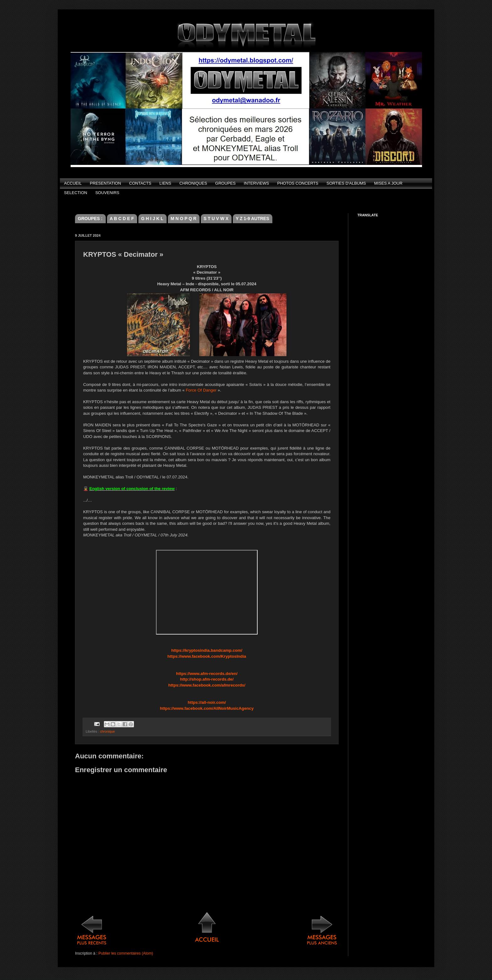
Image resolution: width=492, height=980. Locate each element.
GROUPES (225, 183)
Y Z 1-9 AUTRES (252, 219)
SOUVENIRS (107, 193)
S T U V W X (216, 219)
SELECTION (76, 193)
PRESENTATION (105, 183)
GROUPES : (90, 219)
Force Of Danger (201, 390)
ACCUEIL (73, 183)
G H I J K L (152, 219)
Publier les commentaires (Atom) (126, 953)
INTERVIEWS (257, 183)
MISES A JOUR (388, 183)
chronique (107, 731)
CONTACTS (140, 183)
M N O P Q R (184, 219)
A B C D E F (122, 219)
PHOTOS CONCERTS (298, 183)
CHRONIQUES (193, 183)
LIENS (165, 183)
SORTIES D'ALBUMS (346, 183)
